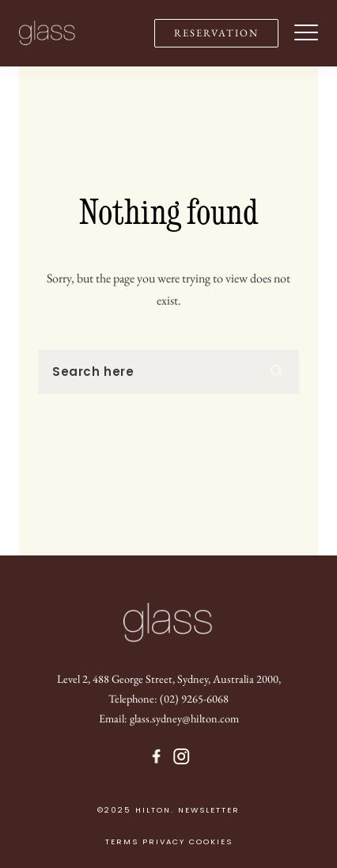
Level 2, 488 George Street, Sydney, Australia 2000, (169, 678)
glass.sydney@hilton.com (184, 718)
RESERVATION (216, 33)
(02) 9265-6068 (194, 698)
